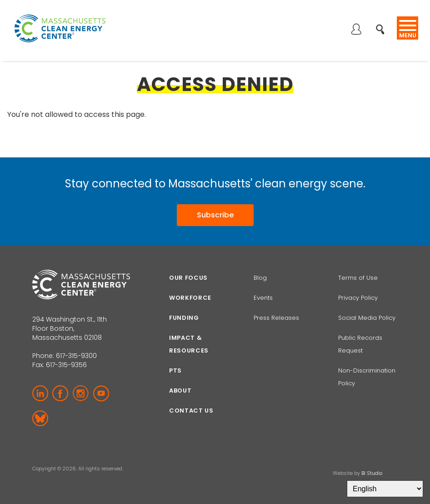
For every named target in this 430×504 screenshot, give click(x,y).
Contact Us (191, 409)
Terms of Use (358, 276)
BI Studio (372, 472)
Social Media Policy (368, 316)
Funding (184, 316)
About (180, 389)
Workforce (190, 296)
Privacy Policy (358, 296)
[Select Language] (385, 489)
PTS (175, 369)
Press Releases (276, 316)
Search (383, 24)
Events (263, 296)
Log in (356, 30)
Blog (260, 276)
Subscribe (215, 214)
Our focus (188, 276)
